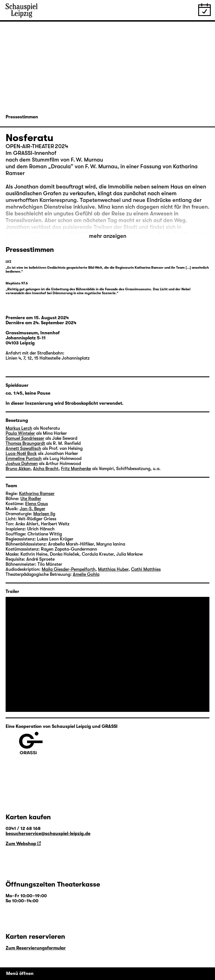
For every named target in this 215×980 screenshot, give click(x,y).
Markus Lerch (19, 428)
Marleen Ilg (44, 514)
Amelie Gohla (86, 574)
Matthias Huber (113, 569)
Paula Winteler (20, 433)
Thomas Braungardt (25, 443)
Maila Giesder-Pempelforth (69, 569)
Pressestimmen (22, 117)
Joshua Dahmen (22, 464)
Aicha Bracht (46, 469)
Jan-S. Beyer (32, 509)
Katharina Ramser (37, 494)
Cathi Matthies (146, 569)
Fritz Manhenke (76, 469)
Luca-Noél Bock (21, 454)
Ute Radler (31, 499)
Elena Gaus (37, 504)
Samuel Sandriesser (25, 438)
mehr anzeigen (108, 236)
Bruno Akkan (18, 469)
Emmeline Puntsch (24, 459)
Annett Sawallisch (23, 448)
